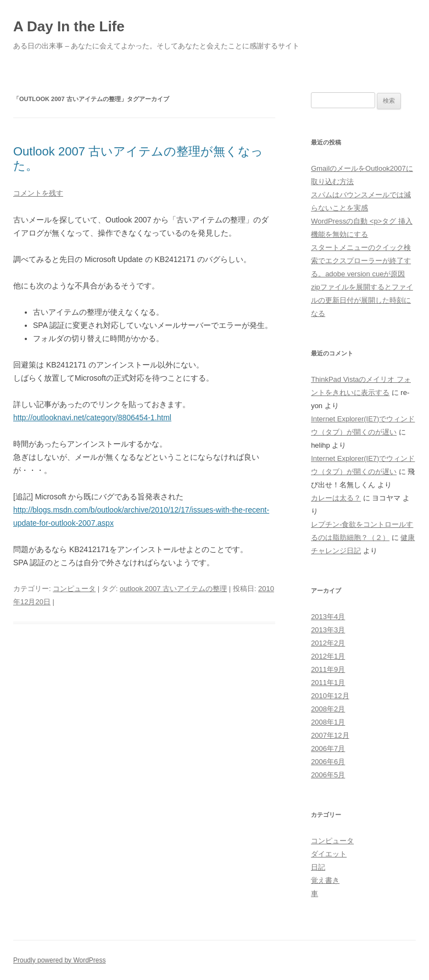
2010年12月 (330, 696)
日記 (318, 867)
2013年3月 (328, 630)
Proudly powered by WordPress (60, 960)
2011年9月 (328, 669)
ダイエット (329, 854)
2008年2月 (328, 709)
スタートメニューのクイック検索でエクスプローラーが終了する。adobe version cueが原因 (361, 261)
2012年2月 (328, 643)
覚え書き (325, 880)
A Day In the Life (69, 26)
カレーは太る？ (336, 498)
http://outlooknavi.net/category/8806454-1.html (92, 417)
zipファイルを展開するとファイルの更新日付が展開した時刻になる (362, 300)
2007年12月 (330, 735)
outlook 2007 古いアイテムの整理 (173, 589)
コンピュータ (74, 589)
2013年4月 (328, 617)
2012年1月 (328, 656)
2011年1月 (328, 683)
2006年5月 (328, 775)
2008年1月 (328, 722)
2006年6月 (328, 762)
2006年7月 (328, 748)
